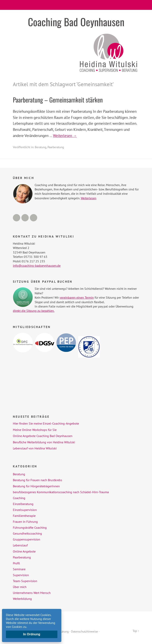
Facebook (17, 218)
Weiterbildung (22, 599)
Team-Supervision (25, 581)
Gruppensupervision (27, 539)
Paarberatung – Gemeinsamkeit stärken (58, 100)
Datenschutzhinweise (85, 631)
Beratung (41, 147)
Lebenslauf (20, 545)
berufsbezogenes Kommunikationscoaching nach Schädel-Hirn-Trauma (61, 492)
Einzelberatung (23, 504)
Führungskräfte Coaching (30, 528)
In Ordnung (32, 634)
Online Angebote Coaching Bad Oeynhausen (43, 436)
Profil (16, 563)
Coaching (19, 498)
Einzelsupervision (25, 510)
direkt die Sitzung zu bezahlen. (34, 311)
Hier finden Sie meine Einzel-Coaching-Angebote (46, 423)
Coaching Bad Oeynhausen (76, 22)
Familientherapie (24, 516)
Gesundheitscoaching (27, 533)
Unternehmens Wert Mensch (32, 593)
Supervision (21, 575)
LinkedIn (25, 218)
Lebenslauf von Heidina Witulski (35, 448)
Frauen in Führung (25, 522)
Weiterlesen (89, 198)
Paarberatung (56, 147)
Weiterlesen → (65, 136)
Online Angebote (24, 551)
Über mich (20, 587)
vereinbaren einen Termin (77, 297)
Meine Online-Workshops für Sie (35, 430)
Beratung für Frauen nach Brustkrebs (38, 480)
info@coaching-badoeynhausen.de (37, 266)
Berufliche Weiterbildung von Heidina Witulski (44, 442)
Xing (34, 218)
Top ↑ (136, 631)
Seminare (19, 569)
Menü (76, 5)
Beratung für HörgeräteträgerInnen (36, 486)
